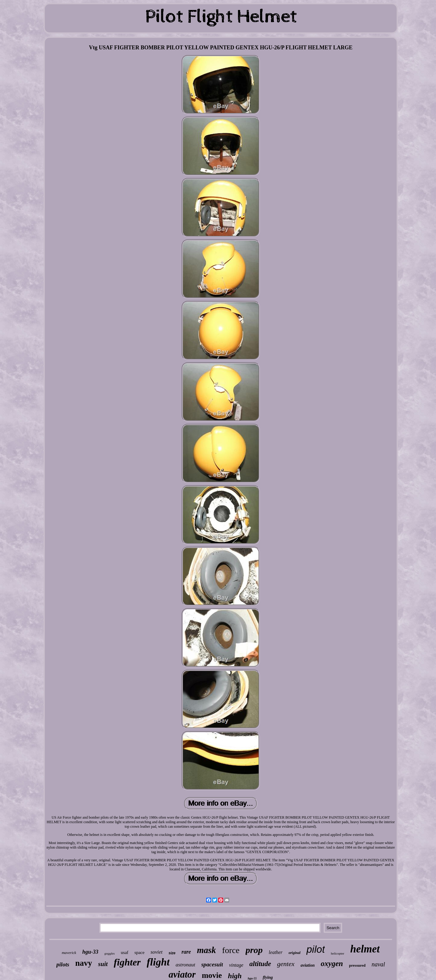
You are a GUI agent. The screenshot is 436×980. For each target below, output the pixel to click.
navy (84, 963)
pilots (63, 964)
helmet (365, 949)
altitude (260, 964)
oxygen (332, 964)
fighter (127, 962)
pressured (357, 965)
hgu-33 (90, 952)
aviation (308, 965)
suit (103, 964)
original (294, 953)
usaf (125, 952)
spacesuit (212, 964)
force (231, 950)
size (172, 953)
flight (158, 962)
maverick (69, 953)
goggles (110, 953)
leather (276, 952)
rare (186, 952)
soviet (157, 952)
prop (254, 950)
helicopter (338, 953)
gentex (286, 964)
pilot (316, 949)
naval (378, 964)
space (139, 952)
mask (207, 950)
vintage (236, 965)
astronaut (185, 965)
